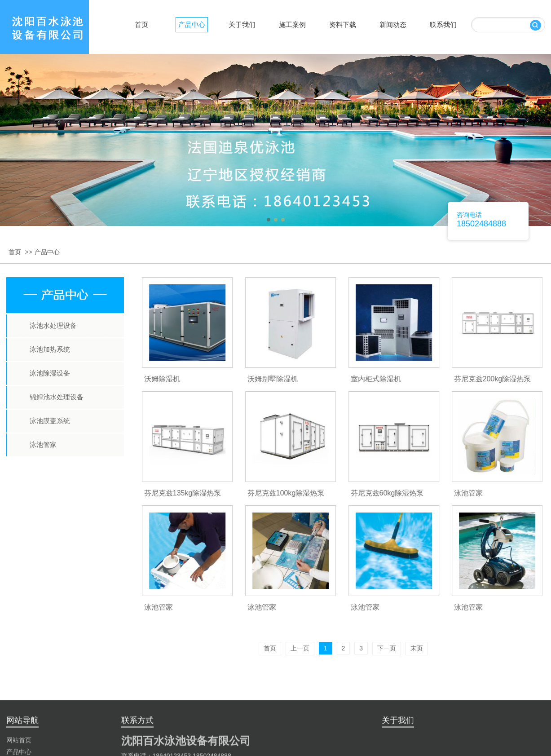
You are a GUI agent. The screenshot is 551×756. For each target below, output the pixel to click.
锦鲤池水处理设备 (57, 397)
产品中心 (47, 252)
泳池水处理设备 (53, 325)
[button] (269, 220)
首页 (15, 252)
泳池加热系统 (50, 349)
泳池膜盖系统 (50, 421)
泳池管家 (43, 444)
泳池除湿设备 (50, 373)
